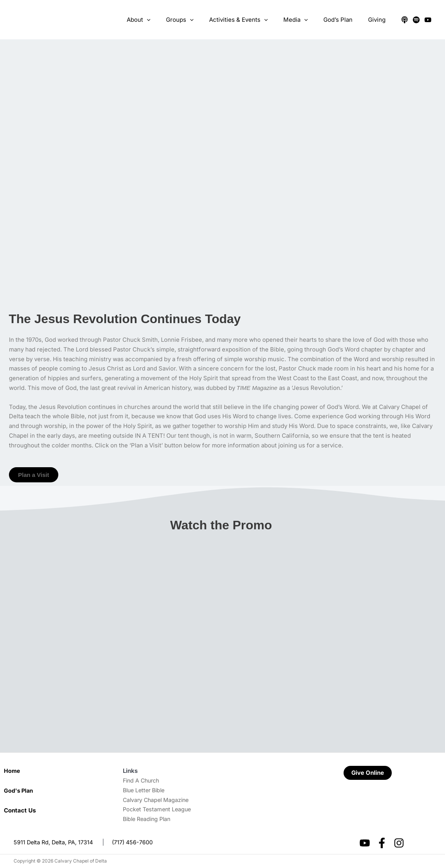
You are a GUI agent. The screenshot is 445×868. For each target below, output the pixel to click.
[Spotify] (416, 20)
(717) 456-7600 (136, 842)
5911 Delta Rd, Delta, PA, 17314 (55, 842)
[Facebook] (382, 843)
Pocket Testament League (159, 809)
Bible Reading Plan (149, 819)
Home (12, 771)
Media (305, 20)
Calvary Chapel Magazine (158, 800)
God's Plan (19, 791)
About (160, 20)
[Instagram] (399, 843)
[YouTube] (428, 20)
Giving (379, 20)
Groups (197, 20)
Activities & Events (252, 20)
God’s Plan (344, 20)
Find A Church (143, 780)
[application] (168, 20)
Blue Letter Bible (146, 790)
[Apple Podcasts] (405, 20)
